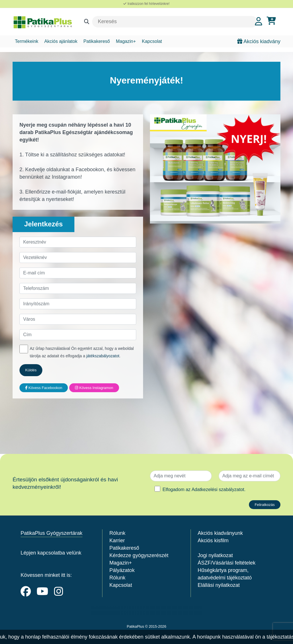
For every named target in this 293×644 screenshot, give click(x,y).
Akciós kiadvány (259, 41)
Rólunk (117, 533)
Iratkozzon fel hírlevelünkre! (146, 4)
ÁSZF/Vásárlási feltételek (227, 563)
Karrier (117, 541)
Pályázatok (122, 570)
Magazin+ (126, 41)
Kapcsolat (152, 41)
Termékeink (27, 41)
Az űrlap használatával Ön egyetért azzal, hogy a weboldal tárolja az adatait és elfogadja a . (82, 352)
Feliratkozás (265, 505)
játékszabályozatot (103, 356)
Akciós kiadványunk (220, 533)
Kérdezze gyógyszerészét (139, 555)
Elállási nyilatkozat (219, 585)
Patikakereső (97, 41)
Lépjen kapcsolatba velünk (51, 553)
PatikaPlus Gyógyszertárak (52, 533)
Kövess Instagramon (94, 388)
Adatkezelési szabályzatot (218, 490)
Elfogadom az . (204, 490)
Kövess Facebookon (44, 388)
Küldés (31, 370)
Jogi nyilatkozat (215, 555)
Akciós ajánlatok (61, 41)
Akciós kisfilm (213, 541)
